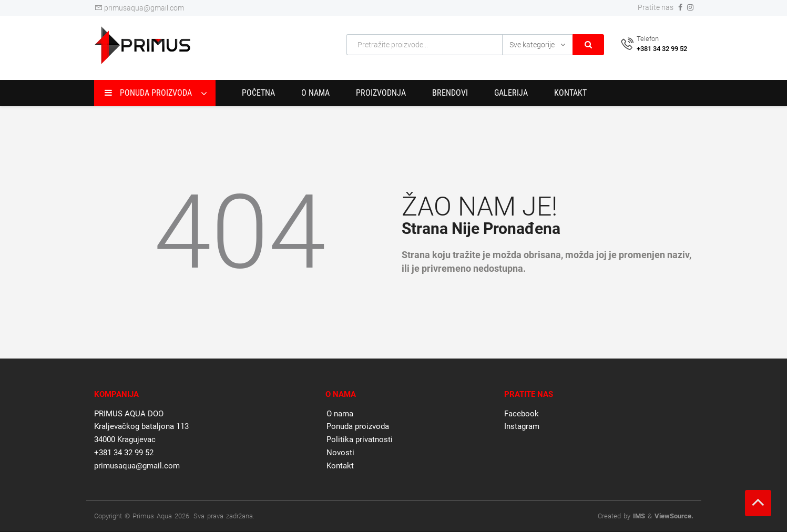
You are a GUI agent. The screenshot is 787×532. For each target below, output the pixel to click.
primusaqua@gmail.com (139, 8)
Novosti (340, 453)
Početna (258, 93)
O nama (315, 93)
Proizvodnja (381, 93)
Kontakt (570, 93)
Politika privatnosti (360, 439)
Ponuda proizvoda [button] (148, 93)
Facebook (522, 414)
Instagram (522, 426)
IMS (639, 516)
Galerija (511, 93)
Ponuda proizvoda (358, 426)
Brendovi (450, 93)
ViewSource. (674, 516)
